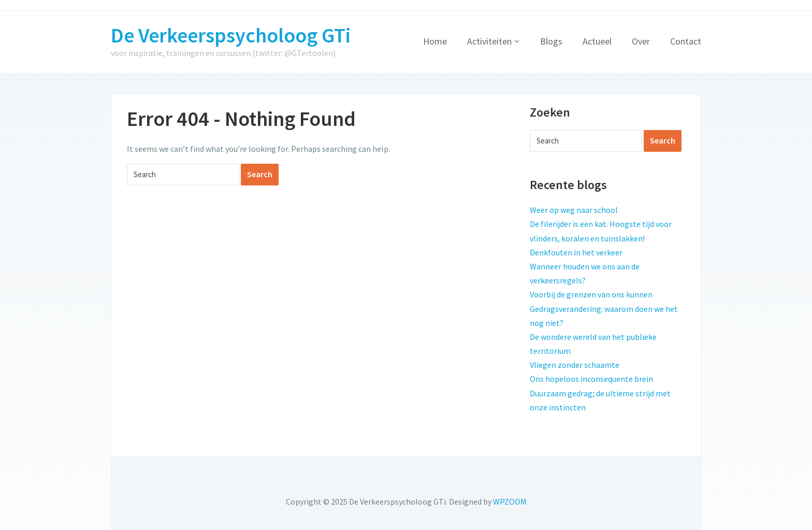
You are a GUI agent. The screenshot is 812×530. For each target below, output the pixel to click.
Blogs (551, 41)
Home (435, 41)
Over (641, 41)
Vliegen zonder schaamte (575, 365)
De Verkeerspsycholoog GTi (231, 35)
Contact (686, 41)
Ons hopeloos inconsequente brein (591, 379)
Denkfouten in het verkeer (576, 252)
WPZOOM (510, 502)
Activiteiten (489, 41)
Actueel (597, 41)
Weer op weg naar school (574, 210)
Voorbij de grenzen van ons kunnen (591, 294)
